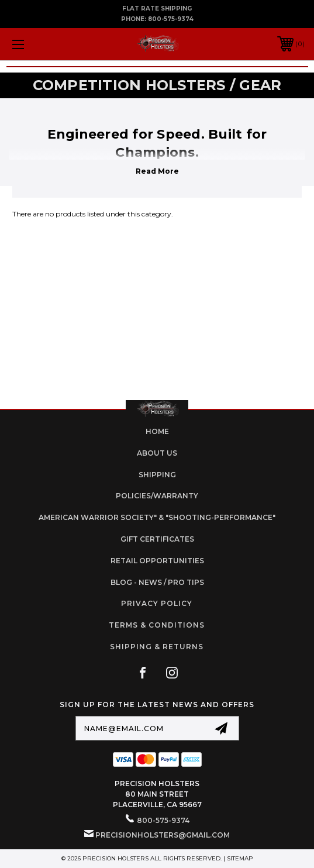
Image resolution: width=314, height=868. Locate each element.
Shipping (157, 475)
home (157, 431)
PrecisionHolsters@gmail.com (163, 835)
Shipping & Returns (157, 647)
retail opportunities (157, 561)
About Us (157, 453)
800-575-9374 (171, 19)
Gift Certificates (157, 539)
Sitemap (240, 858)
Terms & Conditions (157, 625)
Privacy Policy (157, 603)
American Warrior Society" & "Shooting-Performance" (157, 517)
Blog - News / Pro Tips (157, 582)
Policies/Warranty (157, 496)
